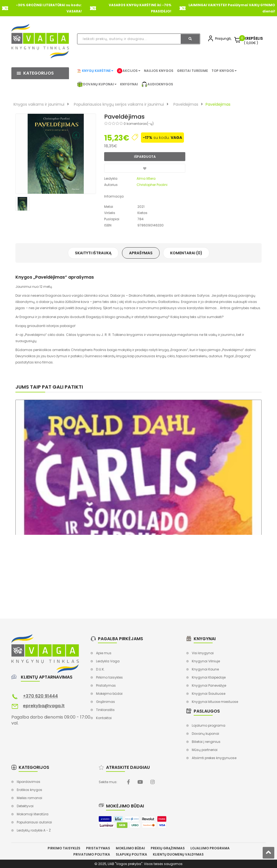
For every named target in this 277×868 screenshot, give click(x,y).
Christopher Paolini (152, 185)
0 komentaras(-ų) (139, 124)
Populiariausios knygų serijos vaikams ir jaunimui (119, 104)
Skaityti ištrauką (93, 253)
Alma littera (146, 178)
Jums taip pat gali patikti (49, 387)
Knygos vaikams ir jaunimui (39, 104)
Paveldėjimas (186, 104)
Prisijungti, (223, 39)
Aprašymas (141, 253)
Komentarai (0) (186, 253)
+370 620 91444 (40, 696)
